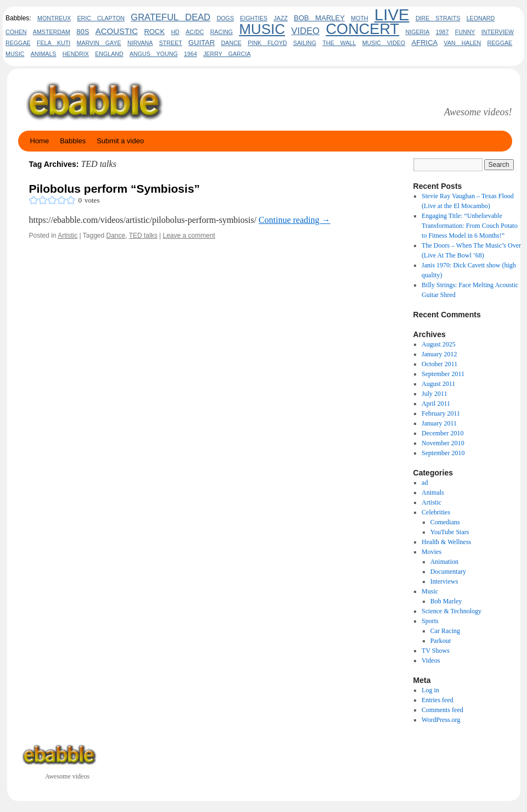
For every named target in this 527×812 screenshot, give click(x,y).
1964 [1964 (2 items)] (190, 54)
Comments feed (442, 710)
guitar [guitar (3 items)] (201, 43)
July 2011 (435, 394)
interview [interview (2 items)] (498, 32)
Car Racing (445, 631)
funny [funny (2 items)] (465, 32)
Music (430, 591)
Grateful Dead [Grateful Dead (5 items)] (170, 17)
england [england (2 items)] (109, 54)
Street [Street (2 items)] (171, 43)
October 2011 (439, 364)
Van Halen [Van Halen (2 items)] (463, 43)
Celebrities (436, 512)
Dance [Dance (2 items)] (231, 43)
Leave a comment (189, 236)
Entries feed (438, 700)
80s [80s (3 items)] (83, 32)
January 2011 (439, 423)
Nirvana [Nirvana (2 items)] (140, 43)
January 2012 (439, 354)
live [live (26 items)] (392, 15)
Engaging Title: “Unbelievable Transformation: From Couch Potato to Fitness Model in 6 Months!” (470, 226)
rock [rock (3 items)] (154, 32)
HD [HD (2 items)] (175, 32)
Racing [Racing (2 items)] (222, 32)
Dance (116, 236)
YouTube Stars (450, 532)
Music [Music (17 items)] (262, 29)
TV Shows (436, 651)
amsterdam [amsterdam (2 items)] (52, 32)
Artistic (68, 236)
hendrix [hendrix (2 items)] (76, 54)
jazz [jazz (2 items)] (280, 18)
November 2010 (443, 443)
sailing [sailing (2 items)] (305, 43)
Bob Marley (446, 601)
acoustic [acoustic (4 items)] (117, 31)
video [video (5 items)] (306, 31)
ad (425, 483)
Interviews (444, 581)
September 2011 (443, 374)
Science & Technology (452, 611)
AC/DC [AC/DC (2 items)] (195, 32)
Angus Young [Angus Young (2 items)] (154, 54)
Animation (444, 562)
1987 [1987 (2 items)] (442, 32)
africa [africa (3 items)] (425, 43)
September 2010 (443, 453)
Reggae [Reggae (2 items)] (18, 43)
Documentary (448, 572)
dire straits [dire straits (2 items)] (438, 18)
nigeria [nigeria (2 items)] (418, 32)
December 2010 (442, 433)
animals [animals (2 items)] (44, 54)
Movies (431, 552)
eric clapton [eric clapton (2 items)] (101, 18)
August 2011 (438, 384)
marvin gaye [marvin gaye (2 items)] (99, 43)
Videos (431, 660)
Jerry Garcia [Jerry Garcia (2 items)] (227, 54)
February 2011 (441, 413)
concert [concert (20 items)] (362, 29)
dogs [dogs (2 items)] (225, 18)
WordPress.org (441, 720)
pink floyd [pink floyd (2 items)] (267, 43)
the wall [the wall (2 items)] (339, 43)
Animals (433, 492)
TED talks (143, 236)
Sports (430, 621)
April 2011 (436, 404)
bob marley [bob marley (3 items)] (319, 18)
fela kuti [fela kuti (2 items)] (54, 43)
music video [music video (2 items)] (384, 43)
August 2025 (439, 344)
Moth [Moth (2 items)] (359, 18)
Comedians (445, 522)
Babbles (73, 141)
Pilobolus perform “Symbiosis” (115, 189)
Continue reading (295, 220)
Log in (430, 690)
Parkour (441, 641)
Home (40, 141)
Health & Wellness (446, 542)
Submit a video (120, 141)
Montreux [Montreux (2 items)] (54, 18)
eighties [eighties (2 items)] (254, 18)
